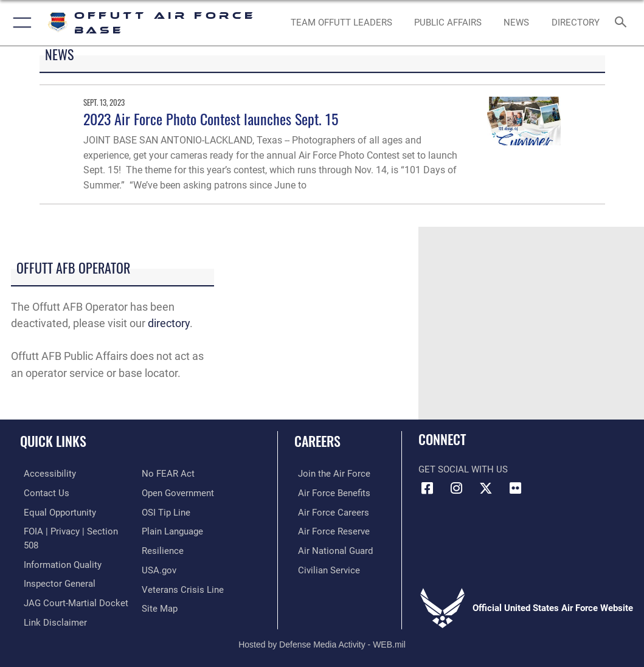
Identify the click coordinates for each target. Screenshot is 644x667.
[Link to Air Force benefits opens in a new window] (331, 492)
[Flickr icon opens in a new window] (515, 488)
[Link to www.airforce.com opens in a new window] (331, 473)
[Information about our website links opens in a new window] (52, 618)
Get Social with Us (463, 470)
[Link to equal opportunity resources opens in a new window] (56, 511)
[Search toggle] (623, 23)
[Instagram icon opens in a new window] (457, 488)
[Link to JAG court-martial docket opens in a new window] (72, 599)
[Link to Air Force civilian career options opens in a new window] (325, 568)
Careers (317, 441)
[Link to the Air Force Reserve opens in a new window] (330, 530)
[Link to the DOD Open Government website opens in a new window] (178, 492)
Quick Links (53, 441)
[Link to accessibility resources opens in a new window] (46, 473)
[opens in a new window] (575, 23)
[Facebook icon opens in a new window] (428, 488)
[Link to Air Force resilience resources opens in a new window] (163, 549)
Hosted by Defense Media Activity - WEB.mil (322, 640)
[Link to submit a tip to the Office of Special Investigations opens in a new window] (166, 511)
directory (169, 323)
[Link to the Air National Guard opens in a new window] (332, 549)
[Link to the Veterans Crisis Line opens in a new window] (183, 586)
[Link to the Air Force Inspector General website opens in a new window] (56, 581)
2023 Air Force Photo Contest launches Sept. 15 (211, 119)
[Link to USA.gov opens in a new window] (159, 568)
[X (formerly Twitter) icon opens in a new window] (486, 488)
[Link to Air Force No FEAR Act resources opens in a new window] (168, 473)
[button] (20, 23)
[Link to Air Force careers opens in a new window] (330, 511)
